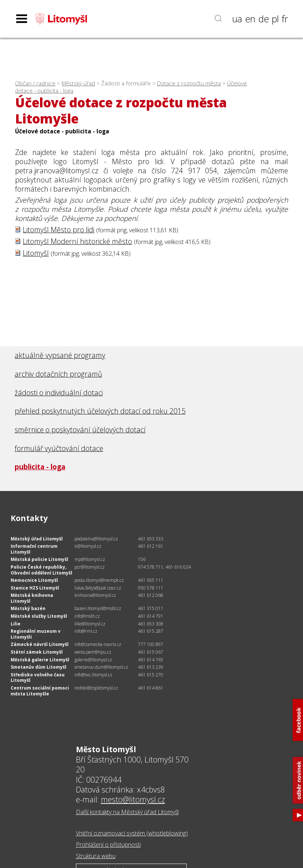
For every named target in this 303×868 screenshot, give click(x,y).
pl (275, 19)
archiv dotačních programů (58, 374)
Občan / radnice (35, 83)
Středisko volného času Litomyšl (38, 678)
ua (237, 19)
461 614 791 (151, 616)
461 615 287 (151, 631)
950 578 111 (151, 588)
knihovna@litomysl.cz (95, 595)
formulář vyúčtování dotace (59, 448)
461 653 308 (151, 624)
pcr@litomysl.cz (90, 567)
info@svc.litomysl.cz (93, 675)
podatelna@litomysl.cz (96, 539)
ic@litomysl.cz (88, 546)
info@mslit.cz (87, 616)
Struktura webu (96, 856)
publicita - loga (40, 467)
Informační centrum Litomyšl (34, 549)
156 (142, 559)
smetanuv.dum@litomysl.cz (101, 667)
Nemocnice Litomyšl (34, 580)
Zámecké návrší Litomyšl (40, 644)
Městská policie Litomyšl (39, 559)
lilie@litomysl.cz (90, 624)
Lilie (16, 624)
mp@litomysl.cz (90, 559)
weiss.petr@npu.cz (93, 652)
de (264, 19)
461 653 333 (151, 539)
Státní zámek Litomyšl (37, 652)
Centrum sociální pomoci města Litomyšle (40, 691)
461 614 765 (151, 660)
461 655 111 (151, 580)
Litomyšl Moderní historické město (77, 241)
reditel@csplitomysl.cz (96, 688)
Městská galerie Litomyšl (40, 660)
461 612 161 (151, 546)
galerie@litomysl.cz (93, 660)
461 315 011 (151, 608)
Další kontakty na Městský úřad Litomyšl (127, 812)
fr (285, 19)
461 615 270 (151, 675)
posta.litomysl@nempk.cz (99, 580)
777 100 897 (151, 644)
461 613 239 (151, 667)
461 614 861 (151, 688)
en (250, 19)
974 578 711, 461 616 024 (164, 567)
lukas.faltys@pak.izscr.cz (98, 588)
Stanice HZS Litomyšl (35, 588)
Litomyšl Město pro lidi (59, 230)
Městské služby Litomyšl (39, 616)
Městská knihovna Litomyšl (32, 598)
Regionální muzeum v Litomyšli (36, 634)
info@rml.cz (86, 631)
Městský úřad (78, 83)
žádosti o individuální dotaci (59, 393)
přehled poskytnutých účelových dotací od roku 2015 (100, 411)
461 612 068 (151, 595)
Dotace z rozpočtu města (189, 83)
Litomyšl (36, 253)
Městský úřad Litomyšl (37, 539)
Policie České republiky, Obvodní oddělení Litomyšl (41, 570)
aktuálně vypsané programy (60, 355)
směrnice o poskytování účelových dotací (80, 430)
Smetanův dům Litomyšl (39, 667)
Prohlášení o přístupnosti (108, 845)
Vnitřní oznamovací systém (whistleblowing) (132, 833)
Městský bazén (28, 608)
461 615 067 (151, 652)
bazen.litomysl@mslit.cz (98, 608)
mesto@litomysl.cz (133, 799)
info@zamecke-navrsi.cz (98, 644)
